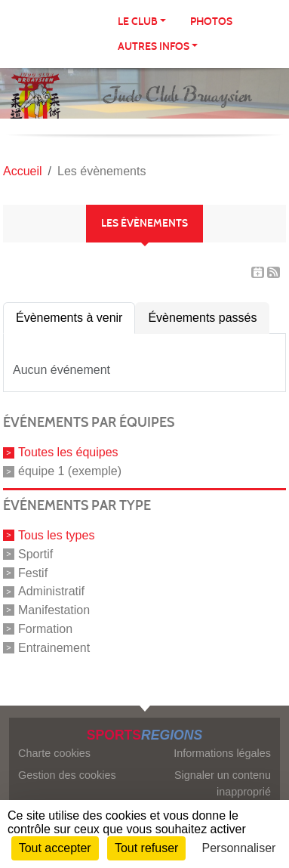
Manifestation (54, 610)
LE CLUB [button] (138, 22)
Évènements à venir (69, 318)
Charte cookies (54, 753)
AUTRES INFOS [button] (154, 46)
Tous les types (56, 535)
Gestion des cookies (67, 775)
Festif (33, 572)
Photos (211, 22)
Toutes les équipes (68, 452)
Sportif (35, 554)
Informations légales (222, 753)
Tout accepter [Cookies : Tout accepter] (55, 848)
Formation (45, 629)
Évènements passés (202, 318)
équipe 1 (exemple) (70, 471)
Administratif (51, 591)
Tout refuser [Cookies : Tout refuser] (146, 848)
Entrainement (54, 647)
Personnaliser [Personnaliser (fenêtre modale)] (239, 848)
